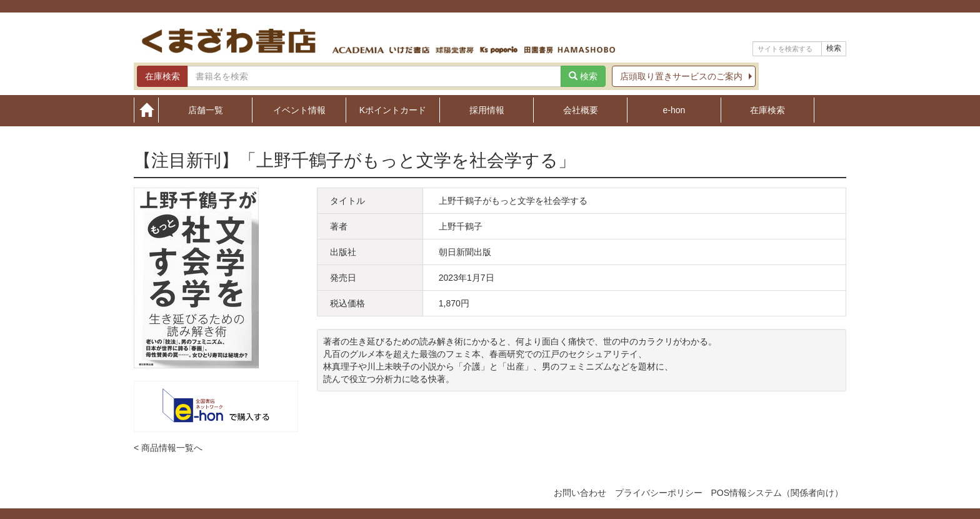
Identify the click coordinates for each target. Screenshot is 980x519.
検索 (834, 48)
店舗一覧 (206, 110)
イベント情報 (299, 110)
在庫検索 (767, 110)
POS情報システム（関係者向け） (777, 493)
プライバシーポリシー (659, 493)
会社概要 (581, 110)
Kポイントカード (393, 110)
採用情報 (487, 110)
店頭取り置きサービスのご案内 (681, 76)
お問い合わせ (580, 493)
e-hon (674, 110)
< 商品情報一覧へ (168, 448)
